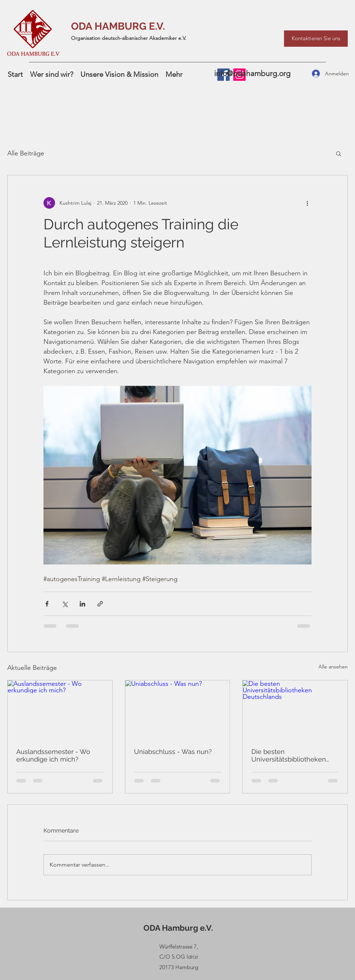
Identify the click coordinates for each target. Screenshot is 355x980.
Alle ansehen (333, 667)
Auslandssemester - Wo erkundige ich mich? (53, 755)
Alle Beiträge (26, 153)
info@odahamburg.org (252, 73)
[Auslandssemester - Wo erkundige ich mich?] (60, 710)
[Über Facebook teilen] (47, 604)
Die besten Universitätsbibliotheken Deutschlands (289, 755)
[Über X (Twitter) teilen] (65, 604)
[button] (339, 153)
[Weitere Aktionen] (307, 203)
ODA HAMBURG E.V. (118, 26)
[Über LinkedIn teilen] (82, 604)
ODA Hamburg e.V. (178, 928)
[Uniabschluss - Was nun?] (178, 710)
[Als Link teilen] (100, 604)
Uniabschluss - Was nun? (173, 752)
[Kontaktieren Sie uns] (316, 39)
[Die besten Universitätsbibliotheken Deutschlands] (295, 710)
